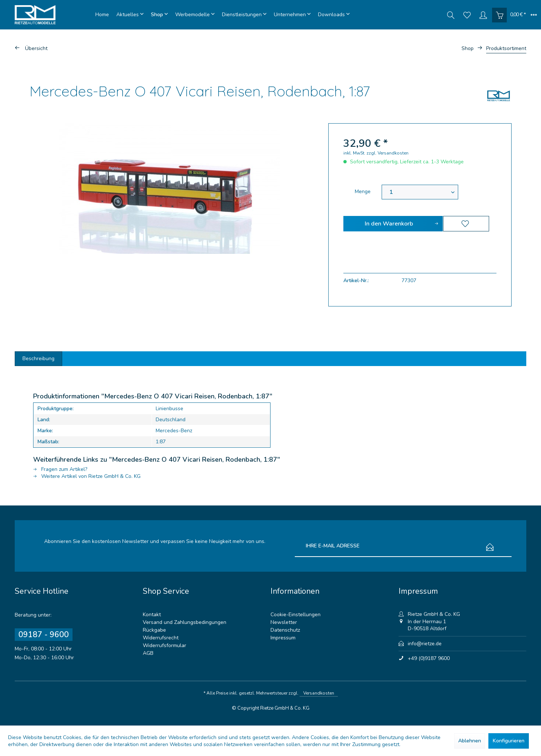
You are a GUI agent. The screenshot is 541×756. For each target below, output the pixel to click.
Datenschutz (285, 630)
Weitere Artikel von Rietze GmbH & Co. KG (87, 476)
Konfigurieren (509, 741)
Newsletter (284, 622)
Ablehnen (470, 741)
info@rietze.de (425, 644)
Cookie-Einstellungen (296, 615)
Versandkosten (319, 693)
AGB (148, 653)
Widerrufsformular (165, 645)
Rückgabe (154, 630)
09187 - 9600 (44, 635)
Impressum (283, 638)
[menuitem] (102, 15)
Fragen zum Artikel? (60, 469)
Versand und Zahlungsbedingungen (185, 622)
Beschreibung (38, 359)
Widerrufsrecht (161, 638)
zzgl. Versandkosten (388, 153)
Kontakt (152, 615)
